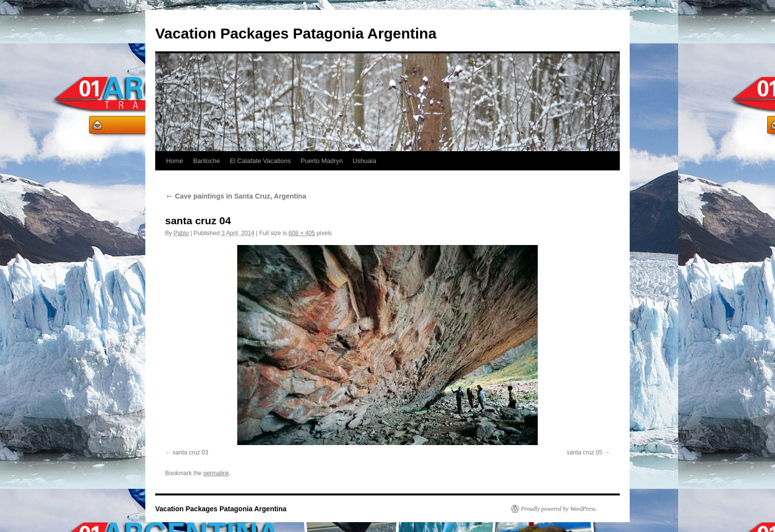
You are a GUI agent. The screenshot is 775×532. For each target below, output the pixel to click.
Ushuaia (365, 161)
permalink (216, 473)
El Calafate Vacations (260, 161)
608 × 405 (302, 233)
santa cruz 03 (190, 452)
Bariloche (207, 161)
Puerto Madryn (322, 161)
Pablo (181, 233)
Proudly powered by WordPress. (559, 509)
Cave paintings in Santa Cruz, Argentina (236, 196)
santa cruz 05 (585, 452)
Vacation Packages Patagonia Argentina (296, 33)
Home (175, 161)
